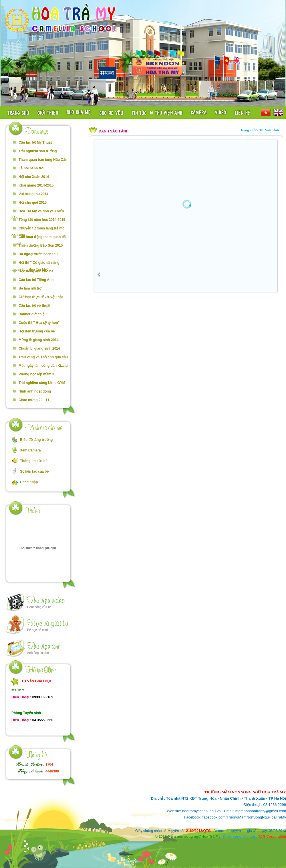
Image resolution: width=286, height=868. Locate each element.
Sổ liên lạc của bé (34, 471)
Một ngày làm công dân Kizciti (43, 366)
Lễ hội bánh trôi (31, 168)
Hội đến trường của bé (37, 331)
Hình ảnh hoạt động (35, 391)
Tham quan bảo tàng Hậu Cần (43, 160)
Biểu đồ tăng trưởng (36, 440)
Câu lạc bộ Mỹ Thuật (35, 142)
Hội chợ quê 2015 (33, 203)
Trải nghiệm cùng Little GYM (42, 383)
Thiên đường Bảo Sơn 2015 (41, 245)
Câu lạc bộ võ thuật (34, 306)
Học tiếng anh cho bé (36, 271)
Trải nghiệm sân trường (38, 151)
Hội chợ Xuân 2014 (34, 177)
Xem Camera (30, 450)
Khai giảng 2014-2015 (36, 185)
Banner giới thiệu (33, 314)
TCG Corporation (272, 837)
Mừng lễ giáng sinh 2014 (39, 340)
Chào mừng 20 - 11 (34, 400)
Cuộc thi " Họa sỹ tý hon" (39, 323)
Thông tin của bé (34, 461)
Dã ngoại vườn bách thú (38, 254)
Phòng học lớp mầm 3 (36, 374)
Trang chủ (248, 130)
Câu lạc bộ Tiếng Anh (36, 280)
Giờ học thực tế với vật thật (41, 297)
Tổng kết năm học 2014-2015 (42, 220)
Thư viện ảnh (269, 130)
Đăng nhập (29, 482)
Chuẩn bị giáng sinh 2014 (39, 348)
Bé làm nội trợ (30, 288)
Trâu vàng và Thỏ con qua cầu (43, 357)
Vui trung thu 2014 (33, 194)
